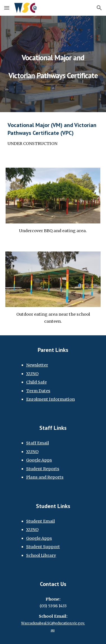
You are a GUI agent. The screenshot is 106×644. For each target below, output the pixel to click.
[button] (7, 8)
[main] (53, 64)
